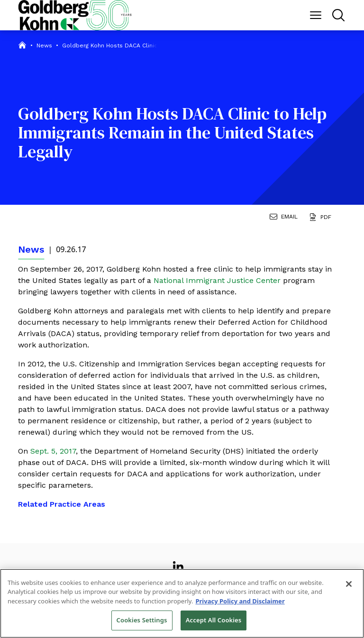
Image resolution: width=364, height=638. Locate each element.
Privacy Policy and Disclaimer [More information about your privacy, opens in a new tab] (240, 601)
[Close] (349, 584)
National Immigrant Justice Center (218, 280)
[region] (182, 603)
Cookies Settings (142, 620)
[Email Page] (286, 218)
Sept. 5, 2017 (53, 451)
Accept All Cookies (214, 620)
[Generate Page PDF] (322, 218)
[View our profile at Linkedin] (178, 563)
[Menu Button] (316, 15)
